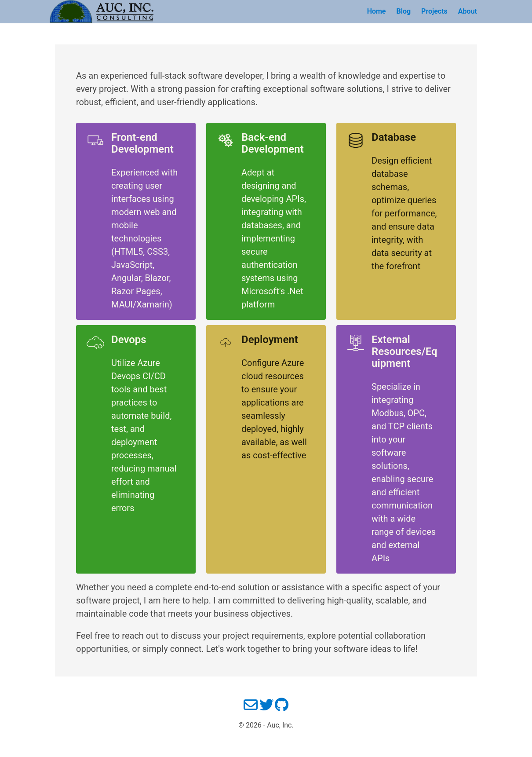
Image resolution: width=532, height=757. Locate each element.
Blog (403, 11)
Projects (434, 11)
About (468, 11)
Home (377, 11)
